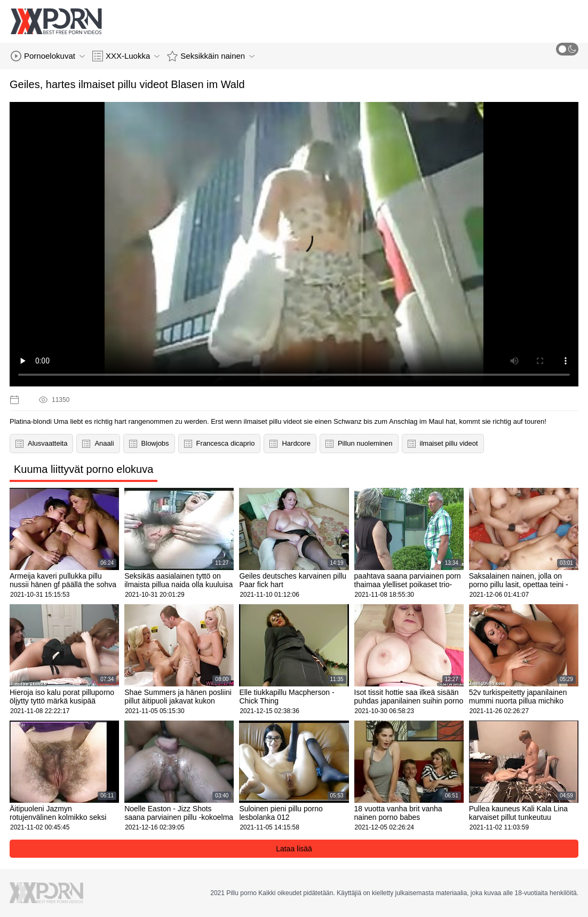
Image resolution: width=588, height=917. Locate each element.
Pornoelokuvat (48, 56)
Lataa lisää (294, 849)
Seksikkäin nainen (211, 56)
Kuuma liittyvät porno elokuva (84, 469)
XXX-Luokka (126, 56)
